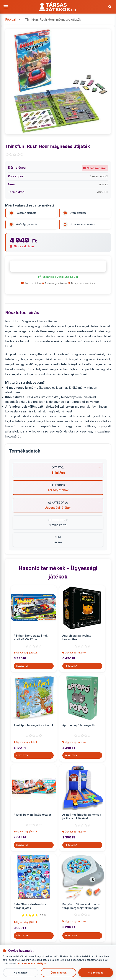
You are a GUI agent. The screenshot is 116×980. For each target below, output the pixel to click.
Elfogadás (96, 973)
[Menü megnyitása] (6, 7)
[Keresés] (110, 7)
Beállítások (58, 973)
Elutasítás (21, 973)
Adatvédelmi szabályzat (33, 964)
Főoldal (10, 20)
